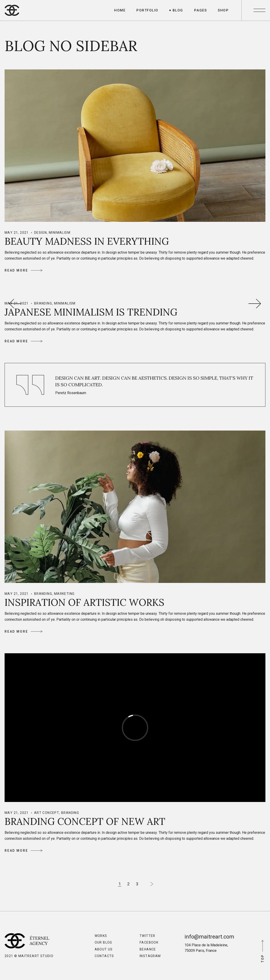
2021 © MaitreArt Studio (29, 956)
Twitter (147, 936)
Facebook (149, 942)
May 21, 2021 (17, 233)
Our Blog (103, 942)
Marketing (64, 594)
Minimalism (60, 233)
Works (101, 936)
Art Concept (47, 813)
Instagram (150, 956)
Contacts (104, 956)
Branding (43, 303)
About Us (104, 949)
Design (40, 233)
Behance (148, 949)
